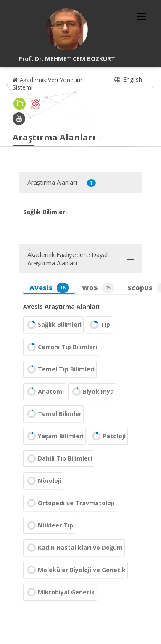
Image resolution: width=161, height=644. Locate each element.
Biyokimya (92, 392)
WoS (98, 288)
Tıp (99, 325)
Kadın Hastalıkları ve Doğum (74, 548)
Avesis (49, 288)
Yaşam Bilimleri (54, 436)
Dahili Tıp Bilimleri (59, 458)
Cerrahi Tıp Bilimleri (61, 347)
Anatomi (45, 392)
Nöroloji (43, 481)
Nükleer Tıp (49, 525)
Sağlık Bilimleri (53, 325)
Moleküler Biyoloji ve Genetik (75, 570)
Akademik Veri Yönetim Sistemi (48, 83)
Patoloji (108, 436)
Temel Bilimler (53, 414)
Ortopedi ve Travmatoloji (70, 503)
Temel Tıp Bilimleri (60, 369)
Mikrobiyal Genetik (60, 592)
